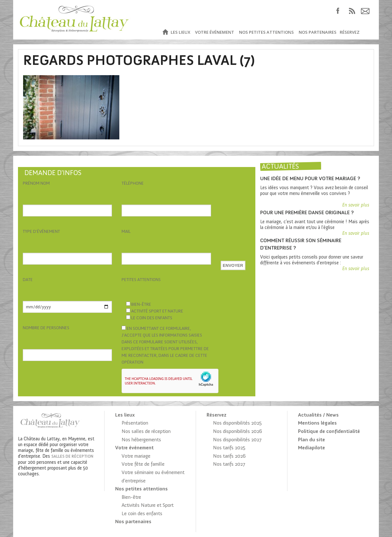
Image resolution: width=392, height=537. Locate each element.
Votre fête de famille (143, 464)
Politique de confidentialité (329, 431)
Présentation (135, 423)
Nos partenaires (318, 32)
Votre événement (215, 32)
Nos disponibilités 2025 (237, 423)
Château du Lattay (75, 20)
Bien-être (131, 497)
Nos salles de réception (146, 431)
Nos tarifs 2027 (229, 464)
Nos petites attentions (266, 32)
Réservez (350, 32)
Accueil (165, 32)
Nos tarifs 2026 (229, 456)
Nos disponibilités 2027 (237, 440)
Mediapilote (311, 448)
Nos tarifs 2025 (229, 448)
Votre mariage (136, 456)
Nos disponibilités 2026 (238, 431)
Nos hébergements (141, 440)
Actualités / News (318, 415)
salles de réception (72, 456)
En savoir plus (356, 205)
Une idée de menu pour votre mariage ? (310, 178)
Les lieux (180, 32)
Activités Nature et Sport (148, 505)
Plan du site (311, 440)
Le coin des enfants (142, 513)
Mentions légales (317, 423)
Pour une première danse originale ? (307, 212)
